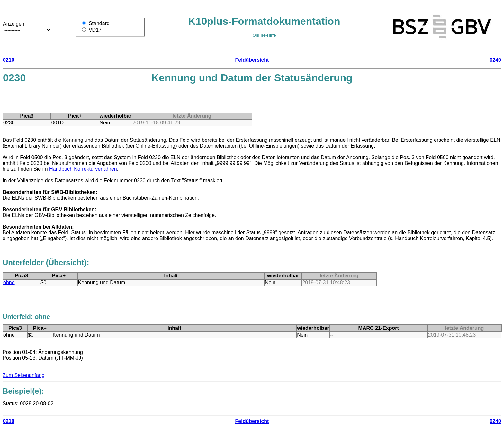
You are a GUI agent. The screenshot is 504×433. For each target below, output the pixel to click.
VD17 (95, 30)
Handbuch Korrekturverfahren (83, 169)
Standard (99, 23)
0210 (9, 60)
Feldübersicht (252, 60)
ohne (9, 282)
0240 (495, 60)
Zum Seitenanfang (24, 375)
